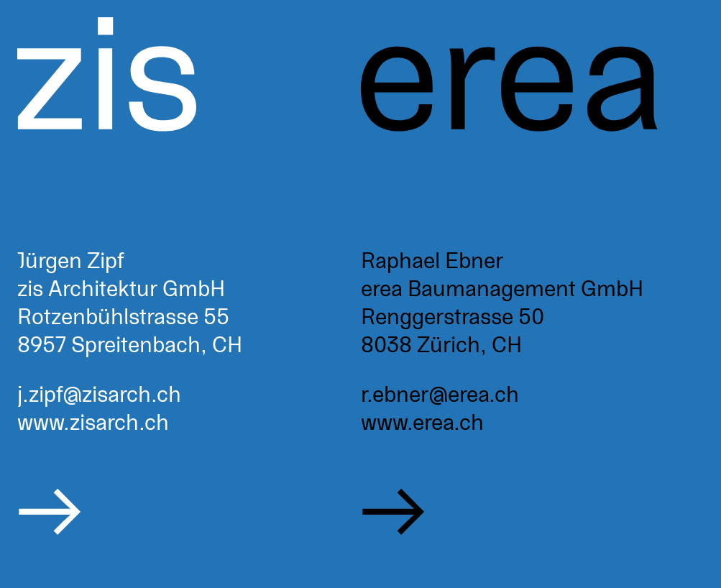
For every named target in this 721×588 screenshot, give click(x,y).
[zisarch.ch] (189, 294)
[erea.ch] (533, 294)
